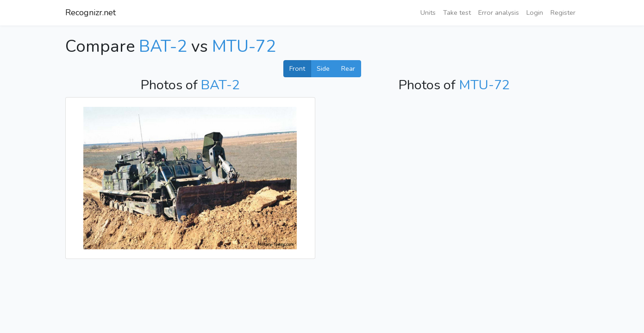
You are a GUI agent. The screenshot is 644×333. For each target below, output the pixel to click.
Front (297, 68)
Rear (348, 68)
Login (535, 12)
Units (428, 12)
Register (563, 12)
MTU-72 (244, 46)
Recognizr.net (91, 12)
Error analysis (499, 12)
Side (323, 68)
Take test (457, 12)
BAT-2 (163, 46)
